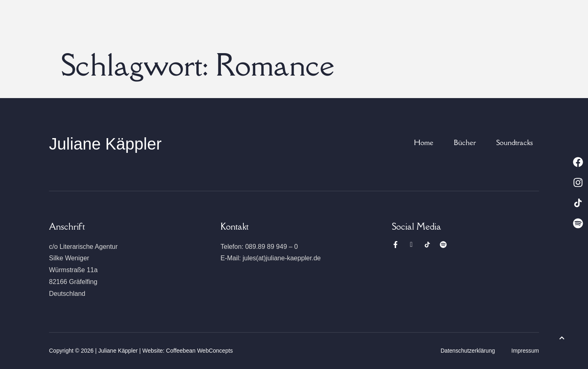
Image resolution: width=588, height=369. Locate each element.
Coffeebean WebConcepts (200, 351)
